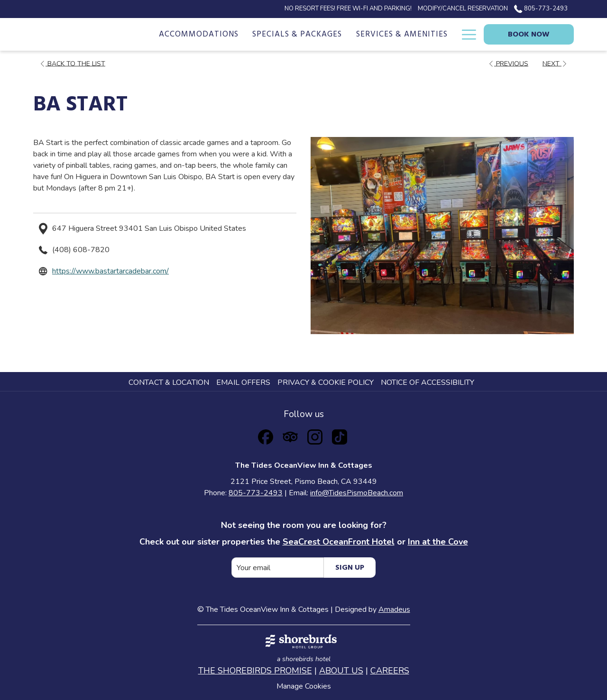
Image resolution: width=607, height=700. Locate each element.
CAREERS (390, 671)
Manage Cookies (304, 686)
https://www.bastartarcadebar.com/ (110, 271)
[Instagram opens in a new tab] (315, 436)
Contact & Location (169, 382)
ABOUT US (341, 671)
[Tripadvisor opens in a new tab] (290, 436)
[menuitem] (170, 382)
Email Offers (243, 382)
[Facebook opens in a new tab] (266, 436)
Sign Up (350, 568)
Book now (529, 35)
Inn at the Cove (438, 542)
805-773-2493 (256, 493)
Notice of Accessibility (428, 382)
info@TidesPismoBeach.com (357, 493)
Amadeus (394, 609)
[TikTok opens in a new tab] (340, 436)
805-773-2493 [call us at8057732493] (541, 9)
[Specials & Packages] (298, 34)
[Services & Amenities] (402, 34)
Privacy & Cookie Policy (326, 382)
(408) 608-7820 (81, 250)
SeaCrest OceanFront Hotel (339, 542)
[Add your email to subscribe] (278, 568)
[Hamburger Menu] (465, 34)
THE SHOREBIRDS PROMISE (255, 671)
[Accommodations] (199, 34)
